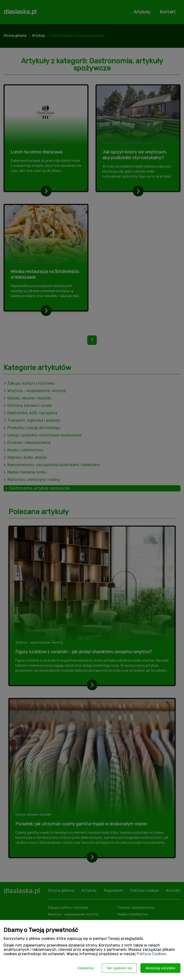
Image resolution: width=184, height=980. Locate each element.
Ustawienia (85, 968)
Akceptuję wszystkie (160, 968)
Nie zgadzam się (119, 968)
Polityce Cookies (151, 954)
